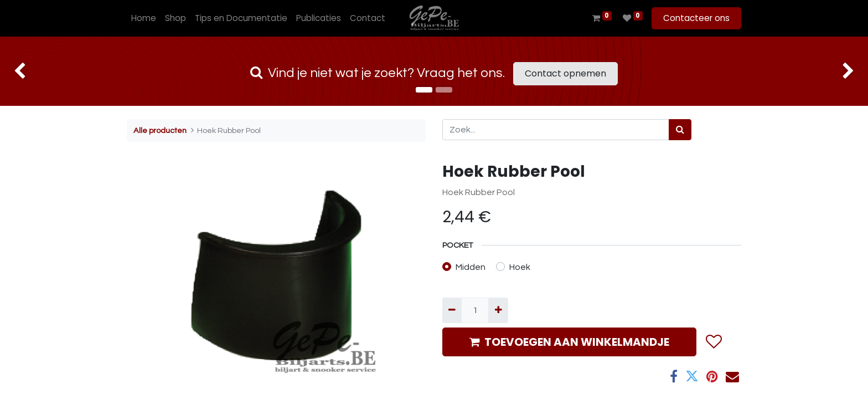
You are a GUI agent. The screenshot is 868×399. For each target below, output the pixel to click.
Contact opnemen (565, 73)
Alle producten (160, 131)
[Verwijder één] (452, 310)
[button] (713, 342)
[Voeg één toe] (498, 310)
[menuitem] (144, 19)
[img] (35, 71)
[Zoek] (680, 130)
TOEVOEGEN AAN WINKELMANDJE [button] (569, 342)
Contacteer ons (696, 18)
